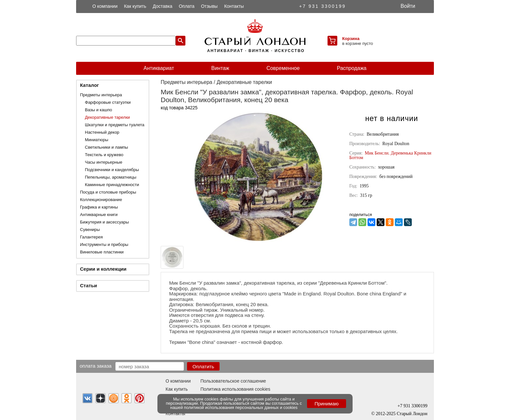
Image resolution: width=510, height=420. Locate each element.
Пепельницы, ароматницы (111, 177)
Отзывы (209, 6)
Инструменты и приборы (104, 244)
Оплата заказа (96, 366)
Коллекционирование (101, 200)
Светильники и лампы (107, 147)
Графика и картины (99, 207)
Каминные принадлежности (112, 185)
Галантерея (91, 237)
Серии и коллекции (103, 269)
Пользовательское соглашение (233, 381)
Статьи (88, 285)
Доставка (163, 6)
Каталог (89, 85)
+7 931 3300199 (323, 6)
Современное (283, 68)
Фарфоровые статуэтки (108, 102)
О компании (105, 6)
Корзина (351, 39)
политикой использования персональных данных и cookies (241, 407)
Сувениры (90, 230)
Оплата (187, 6)
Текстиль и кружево (104, 155)
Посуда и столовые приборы (108, 192)
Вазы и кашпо (98, 110)
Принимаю (327, 404)
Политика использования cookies (235, 389)
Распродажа (352, 68)
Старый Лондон (412, 414)
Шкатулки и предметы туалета (115, 125)
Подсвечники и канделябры (112, 170)
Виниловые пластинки (102, 252)
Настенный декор (102, 132)
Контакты (234, 6)
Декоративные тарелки (107, 117)
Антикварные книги (99, 215)
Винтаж (220, 68)
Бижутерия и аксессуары (104, 222)
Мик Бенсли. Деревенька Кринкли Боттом (390, 155)
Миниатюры (97, 140)
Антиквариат (159, 68)
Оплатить (203, 366)
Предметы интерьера (101, 95)
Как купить (135, 6)
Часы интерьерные (104, 162)
